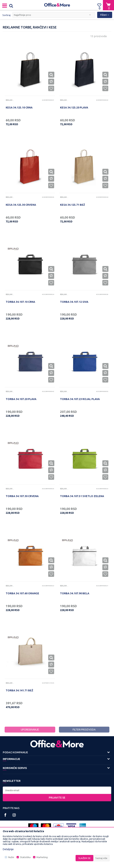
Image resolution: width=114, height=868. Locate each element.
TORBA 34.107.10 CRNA (20, 302)
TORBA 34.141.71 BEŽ (19, 690)
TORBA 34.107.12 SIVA (74, 302)
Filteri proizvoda (84, 730)
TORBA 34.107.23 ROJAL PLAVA (80, 399)
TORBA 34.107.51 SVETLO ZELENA (82, 496)
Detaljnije (8, 849)
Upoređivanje (30, 730)
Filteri (105, 15)
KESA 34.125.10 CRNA (19, 108)
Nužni (11, 857)
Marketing (42, 857)
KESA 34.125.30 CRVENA (21, 205)
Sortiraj (6, 15)
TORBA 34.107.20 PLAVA (21, 399)
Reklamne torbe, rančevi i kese (10, 100)
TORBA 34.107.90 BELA (75, 593)
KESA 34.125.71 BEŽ (73, 205)
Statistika (25, 857)
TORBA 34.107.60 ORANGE (22, 593)
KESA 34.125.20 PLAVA (74, 108)
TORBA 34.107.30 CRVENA (22, 496)
